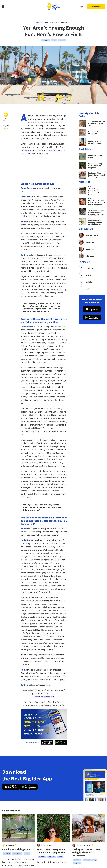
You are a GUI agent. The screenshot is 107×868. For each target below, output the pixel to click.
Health (54, 40)
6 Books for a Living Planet (17, 849)
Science (27, 854)
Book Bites (7, 854)
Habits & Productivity (90, 860)
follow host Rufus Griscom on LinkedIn (38, 150)
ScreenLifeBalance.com (44, 697)
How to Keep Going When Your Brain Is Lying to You (51, 851)
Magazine (39, 22)
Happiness (46, 40)
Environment (17, 854)
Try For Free (96, 7)
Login (80, 7)
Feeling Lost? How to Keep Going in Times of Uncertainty (87, 853)
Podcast (62, 40)
